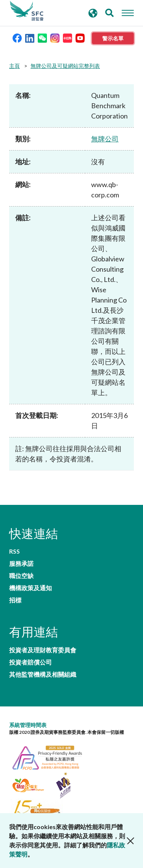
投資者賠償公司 (31, 662)
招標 (15, 600)
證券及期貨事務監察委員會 (27, 11)
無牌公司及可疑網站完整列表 (65, 66)
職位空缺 (21, 576)
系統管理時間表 (28, 725)
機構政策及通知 (31, 588)
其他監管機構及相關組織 (43, 674)
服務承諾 (21, 564)
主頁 (14, 66)
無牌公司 (105, 139)
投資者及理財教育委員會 (43, 650)
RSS (14, 551)
